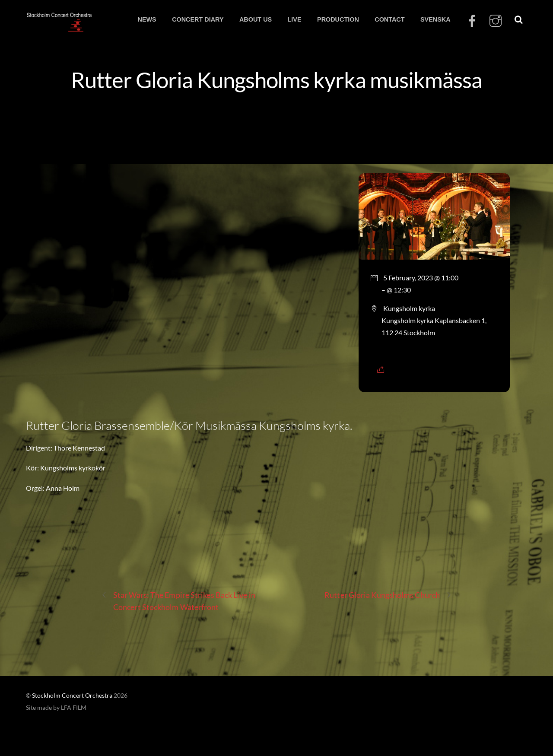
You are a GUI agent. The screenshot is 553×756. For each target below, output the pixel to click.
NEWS (147, 19)
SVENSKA (435, 19)
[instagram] (496, 21)
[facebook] (472, 21)
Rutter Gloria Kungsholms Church (388, 595)
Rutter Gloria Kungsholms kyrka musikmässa (276, 79)
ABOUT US (256, 19)
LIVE (295, 19)
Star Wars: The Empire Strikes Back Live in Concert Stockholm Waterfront (178, 600)
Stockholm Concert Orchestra (72, 696)
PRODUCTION (338, 19)
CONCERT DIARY (198, 19)
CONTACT (389, 19)
